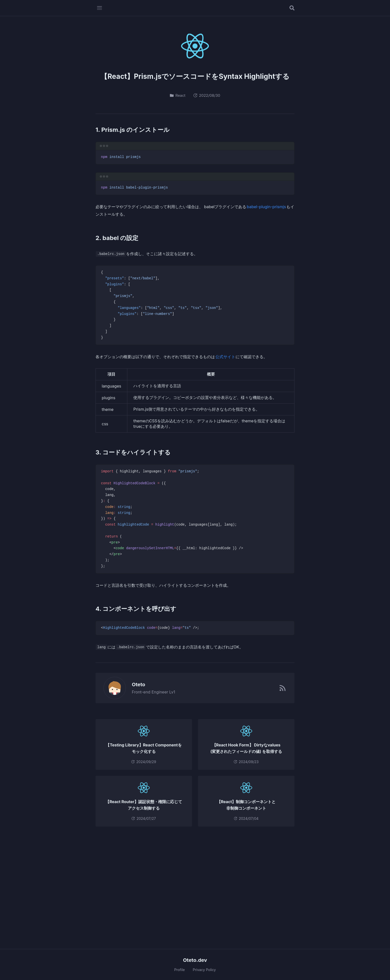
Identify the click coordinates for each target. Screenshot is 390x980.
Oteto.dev (195, 960)
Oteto (136, 685)
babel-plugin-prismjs (266, 207)
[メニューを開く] (99, 8)
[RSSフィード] (283, 688)
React (178, 95)
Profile (179, 970)
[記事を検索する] (292, 8)
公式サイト (225, 357)
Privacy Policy (204, 970)
